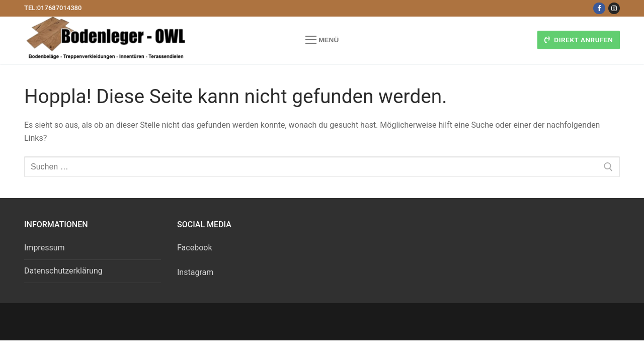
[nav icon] (322, 40)
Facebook (194, 248)
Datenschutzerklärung (63, 271)
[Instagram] (614, 8)
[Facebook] (599, 8)
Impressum (45, 248)
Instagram (195, 272)
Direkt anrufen (579, 40)
